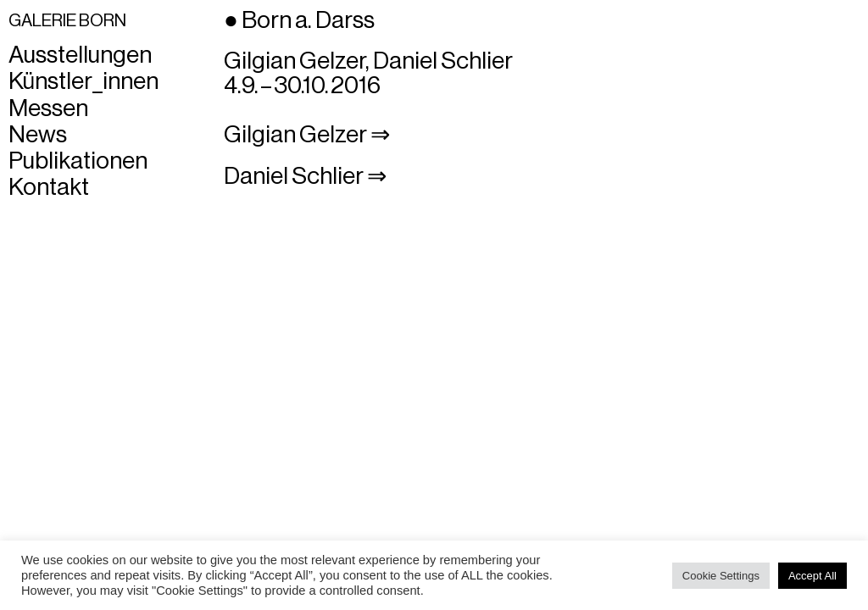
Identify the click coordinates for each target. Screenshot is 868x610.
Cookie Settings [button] (721, 576)
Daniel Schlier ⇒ (305, 176)
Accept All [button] (812, 576)
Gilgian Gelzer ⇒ (307, 135)
